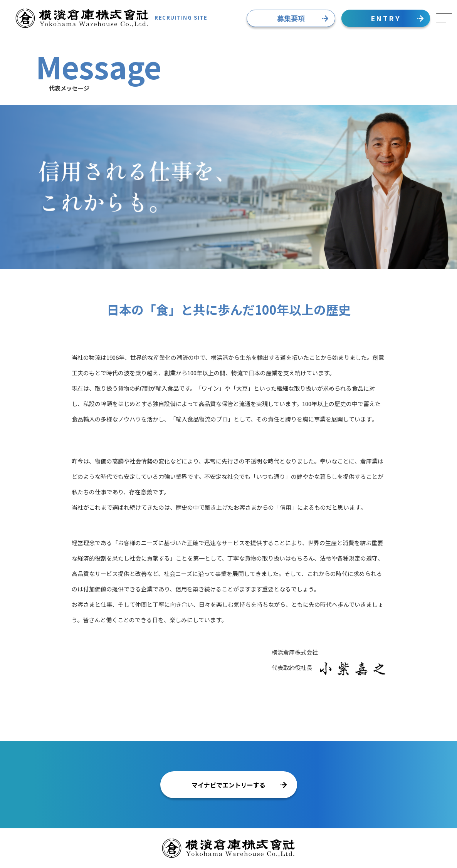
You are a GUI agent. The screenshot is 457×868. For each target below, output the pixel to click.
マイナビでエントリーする (239, 785)
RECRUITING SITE (111, 18)
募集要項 (303, 18)
